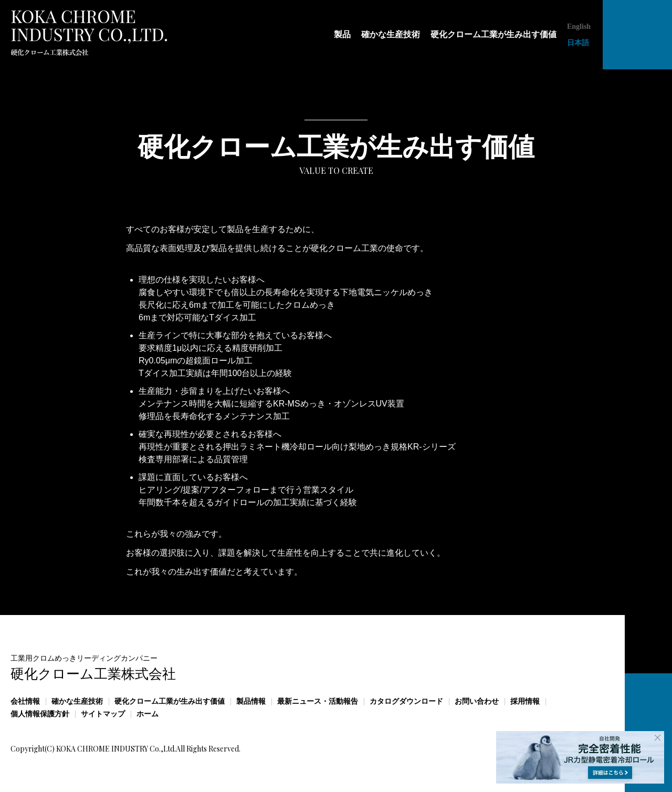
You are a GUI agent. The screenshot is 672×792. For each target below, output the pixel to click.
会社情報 (25, 701)
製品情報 (251, 701)
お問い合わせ (477, 701)
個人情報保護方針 (40, 714)
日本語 (578, 43)
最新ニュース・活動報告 (318, 701)
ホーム (148, 714)
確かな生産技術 (391, 34)
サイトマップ (103, 714)
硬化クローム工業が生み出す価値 (493, 34)
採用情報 (525, 701)
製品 (342, 34)
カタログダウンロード (406, 701)
